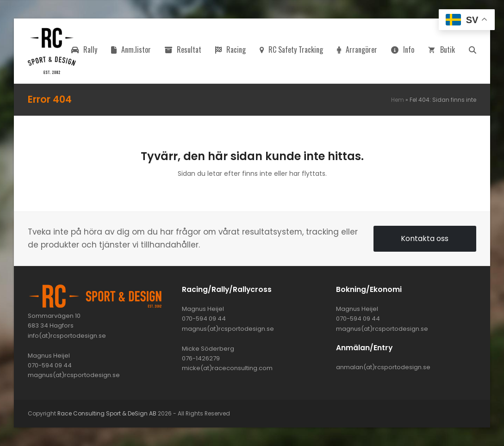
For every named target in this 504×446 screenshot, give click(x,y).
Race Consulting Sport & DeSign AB (107, 413)
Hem (398, 100)
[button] (473, 51)
